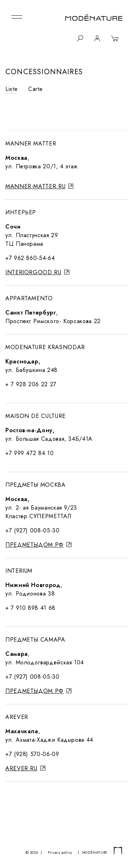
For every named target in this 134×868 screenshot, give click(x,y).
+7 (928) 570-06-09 (32, 754)
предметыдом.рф (39, 545)
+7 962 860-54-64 (30, 258)
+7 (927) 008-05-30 (33, 530)
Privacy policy (60, 852)
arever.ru (25, 768)
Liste (11, 89)
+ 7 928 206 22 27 (31, 384)
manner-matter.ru (39, 186)
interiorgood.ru (37, 272)
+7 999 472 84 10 (29, 453)
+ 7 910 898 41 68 (30, 608)
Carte (35, 89)
